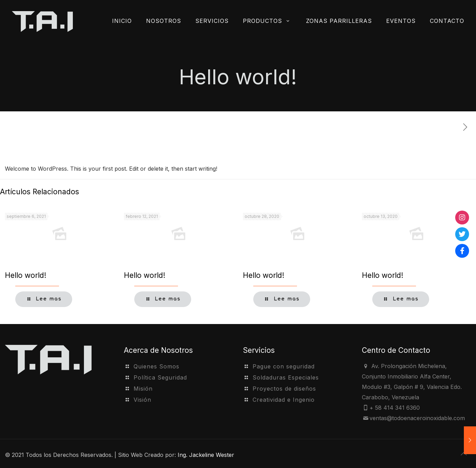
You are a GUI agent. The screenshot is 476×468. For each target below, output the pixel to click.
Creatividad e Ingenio (284, 400)
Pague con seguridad (284, 366)
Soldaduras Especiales (286, 377)
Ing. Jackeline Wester (206, 455)
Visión (142, 400)
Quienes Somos (156, 366)
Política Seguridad (160, 377)
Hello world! (25, 275)
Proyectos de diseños (284, 389)
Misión (143, 389)
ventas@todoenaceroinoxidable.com (417, 418)
